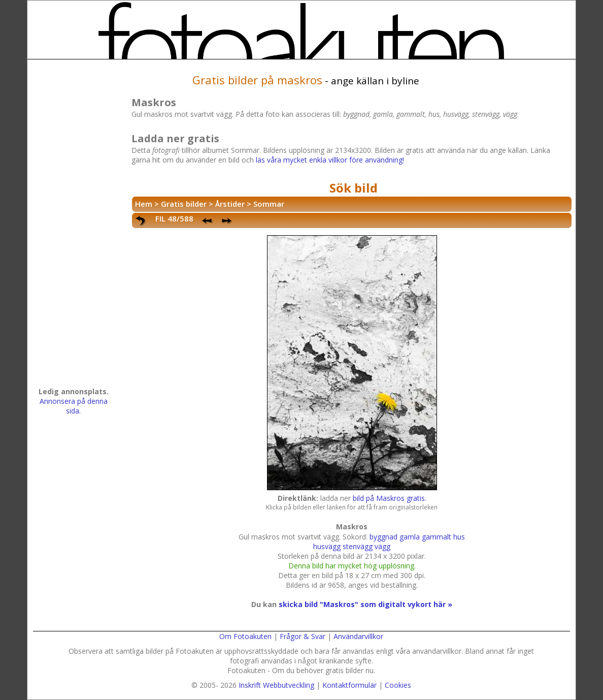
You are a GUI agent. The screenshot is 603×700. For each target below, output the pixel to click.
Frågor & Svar (303, 636)
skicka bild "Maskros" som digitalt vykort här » (365, 604)
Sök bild (354, 188)
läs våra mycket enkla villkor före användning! (330, 160)
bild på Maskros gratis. (390, 498)
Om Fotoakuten (245, 636)
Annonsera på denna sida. (74, 406)
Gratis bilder (184, 204)
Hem (144, 204)
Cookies (398, 685)
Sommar (269, 204)
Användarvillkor (358, 636)
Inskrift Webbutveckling (276, 685)
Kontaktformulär (349, 685)
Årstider (230, 204)
